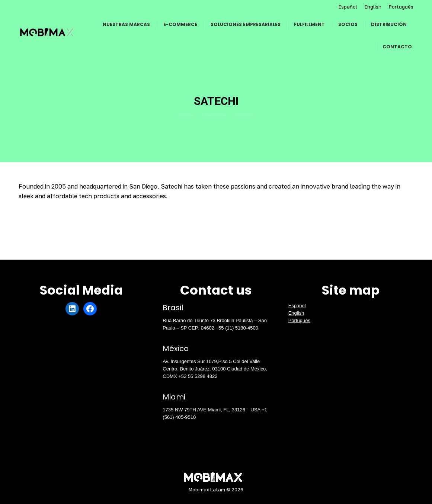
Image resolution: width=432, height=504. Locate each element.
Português (401, 7)
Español (348, 7)
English (373, 7)
